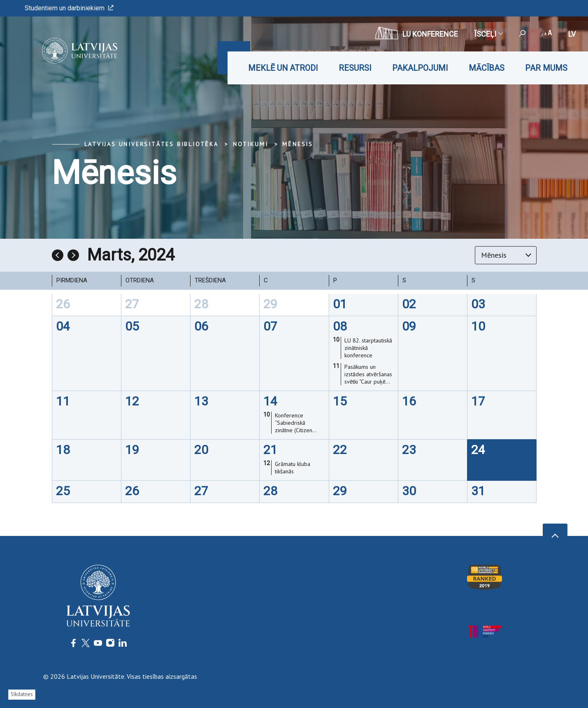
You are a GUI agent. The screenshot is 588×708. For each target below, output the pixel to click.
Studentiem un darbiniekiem (69, 8)
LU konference (417, 33)
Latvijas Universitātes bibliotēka (151, 144)
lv (572, 34)
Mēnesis (298, 144)
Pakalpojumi (420, 68)
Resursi (355, 68)
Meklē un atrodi (283, 68)
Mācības (487, 68)
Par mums (546, 68)
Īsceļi (488, 34)
